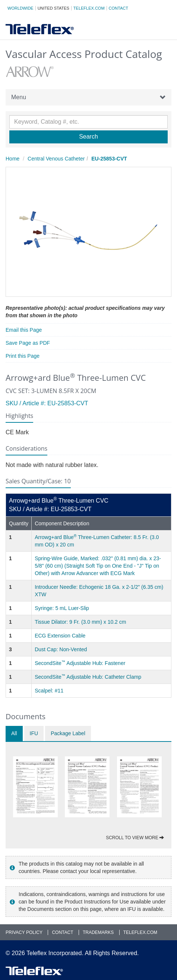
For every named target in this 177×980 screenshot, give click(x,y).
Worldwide (20, 8)
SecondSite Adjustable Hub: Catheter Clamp (88, 677)
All (14, 733)
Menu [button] (88, 97)
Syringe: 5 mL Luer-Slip (62, 608)
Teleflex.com (89, 8)
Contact (118, 8)
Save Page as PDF (28, 343)
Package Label (68, 733)
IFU (34, 733)
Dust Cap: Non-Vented (61, 649)
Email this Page (24, 330)
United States (53, 8)
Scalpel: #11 (49, 691)
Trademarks (98, 932)
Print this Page (23, 356)
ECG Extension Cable (60, 636)
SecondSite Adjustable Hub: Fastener (80, 663)
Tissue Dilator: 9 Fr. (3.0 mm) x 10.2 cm (80, 622)
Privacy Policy (24, 932)
